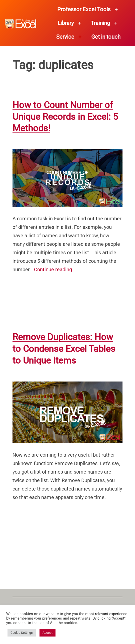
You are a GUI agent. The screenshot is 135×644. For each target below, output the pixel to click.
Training (100, 23)
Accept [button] (47, 633)
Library (66, 23)
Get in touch (106, 37)
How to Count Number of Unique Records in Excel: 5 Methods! (65, 117)
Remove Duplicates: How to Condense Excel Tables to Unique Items (64, 349)
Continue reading (53, 269)
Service (65, 37)
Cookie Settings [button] (22, 633)
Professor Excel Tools (84, 9)
